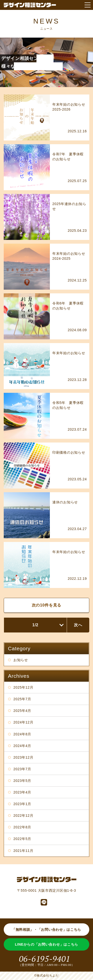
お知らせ (21, 660)
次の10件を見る (46, 605)
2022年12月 (23, 816)
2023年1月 (22, 804)
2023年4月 (22, 792)
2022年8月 (22, 827)
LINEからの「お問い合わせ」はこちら (46, 944)
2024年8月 (22, 734)
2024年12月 (23, 722)
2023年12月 (23, 757)
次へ (78, 625)
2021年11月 (23, 851)
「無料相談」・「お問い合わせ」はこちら (46, 930)
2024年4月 (22, 746)
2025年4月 (22, 711)
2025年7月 (22, 699)
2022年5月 (22, 839)
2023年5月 (22, 781)
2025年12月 (23, 687)
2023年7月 (22, 769)
